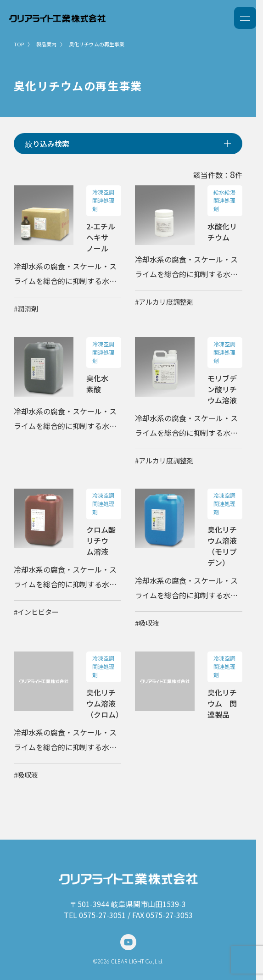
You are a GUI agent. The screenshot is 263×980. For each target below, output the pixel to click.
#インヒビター (36, 612)
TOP (19, 44)
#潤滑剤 (26, 309)
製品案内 (46, 44)
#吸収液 (147, 623)
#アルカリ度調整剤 (164, 302)
